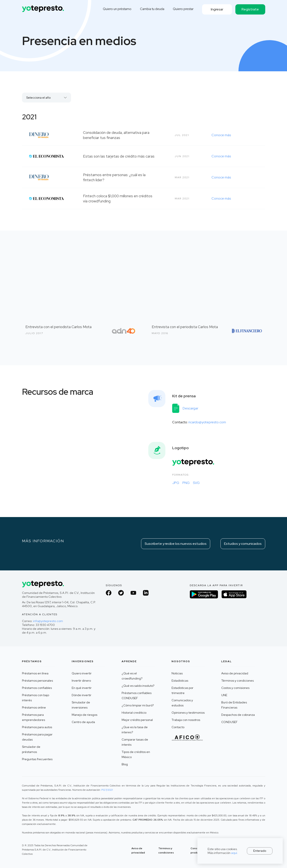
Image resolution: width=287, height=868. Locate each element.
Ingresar (217, 9)
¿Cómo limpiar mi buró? (138, 705)
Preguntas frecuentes (37, 759)
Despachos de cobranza (238, 715)
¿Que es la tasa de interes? (135, 730)
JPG (176, 483)
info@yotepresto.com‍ (48, 621)
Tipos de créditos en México (136, 754)
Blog (125, 764)
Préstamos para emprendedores (34, 717)
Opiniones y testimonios (188, 713)
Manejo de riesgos (84, 715)
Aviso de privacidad (235, 673)
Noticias (177, 673)
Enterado (260, 851)
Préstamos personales (37, 681)
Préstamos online (34, 707)
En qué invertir (82, 688)
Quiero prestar (183, 9)
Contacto (178, 727)
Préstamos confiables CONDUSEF (137, 696)
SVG (196, 483)
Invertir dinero (81, 681)
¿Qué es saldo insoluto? (138, 686)
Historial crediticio (134, 713)
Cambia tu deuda (152, 9)
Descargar (190, 408)
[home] (43, 7)
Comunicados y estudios (182, 703)
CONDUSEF (229, 722)
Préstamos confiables (37, 688)
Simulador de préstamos (31, 749)
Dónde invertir (82, 695)
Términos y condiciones (237, 681)
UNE (224, 695)
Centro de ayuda (83, 722)
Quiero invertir (82, 673)
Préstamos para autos (37, 727)
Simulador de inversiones (81, 705)
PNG (186, 483)
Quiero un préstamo (117, 9)
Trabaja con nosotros (186, 720)
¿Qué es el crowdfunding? (132, 676)
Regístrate (250, 9)
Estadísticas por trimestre (182, 690)
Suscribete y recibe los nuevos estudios (176, 544)
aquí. (235, 853)
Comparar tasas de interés (135, 742)
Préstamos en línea (35, 673)
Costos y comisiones (235, 688)
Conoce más (221, 135)
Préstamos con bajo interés (36, 698)
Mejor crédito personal (137, 720)
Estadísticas (180, 681)
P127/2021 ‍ (107, 790)
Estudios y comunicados (243, 544)
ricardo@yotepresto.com (207, 422)
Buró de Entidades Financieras (234, 705)
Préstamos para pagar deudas (37, 737)
